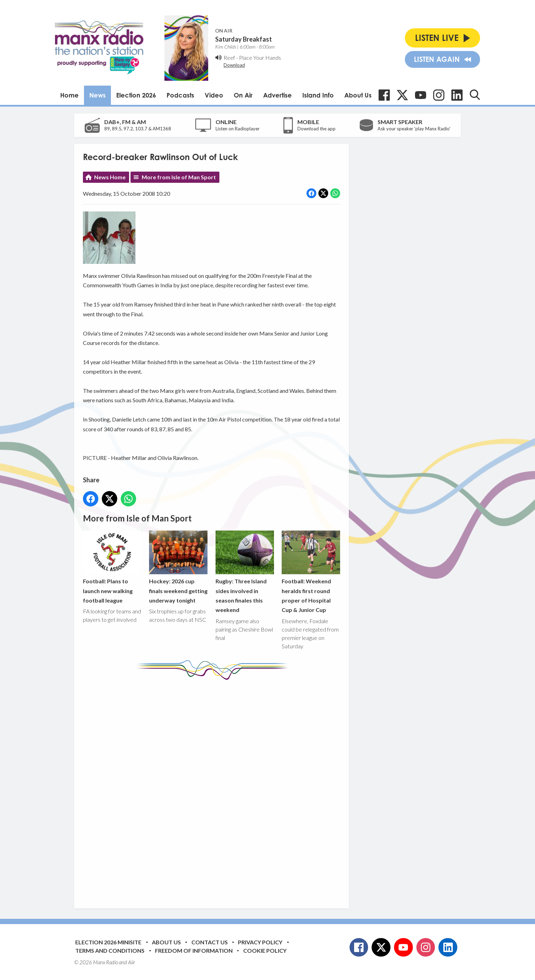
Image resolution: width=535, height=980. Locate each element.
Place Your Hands (260, 57)
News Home (110, 177)
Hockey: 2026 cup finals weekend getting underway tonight (178, 567)
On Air (243, 95)
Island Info (318, 95)
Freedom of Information (194, 950)
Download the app (316, 129)
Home (69, 95)
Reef (229, 57)
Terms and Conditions (110, 950)
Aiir (132, 962)
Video (214, 95)
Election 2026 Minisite (108, 942)
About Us (358, 95)
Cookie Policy (265, 950)
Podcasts (180, 95)
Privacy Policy (260, 942)
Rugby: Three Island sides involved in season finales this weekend (245, 572)
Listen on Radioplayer (238, 129)
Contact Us (210, 942)
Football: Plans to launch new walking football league (112, 567)
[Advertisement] (214, 789)
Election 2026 (136, 95)
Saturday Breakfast (244, 39)
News (97, 95)
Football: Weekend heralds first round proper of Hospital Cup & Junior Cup (311, 572)
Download (234, 65)
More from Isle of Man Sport (179, 177)
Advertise (277, 95)
